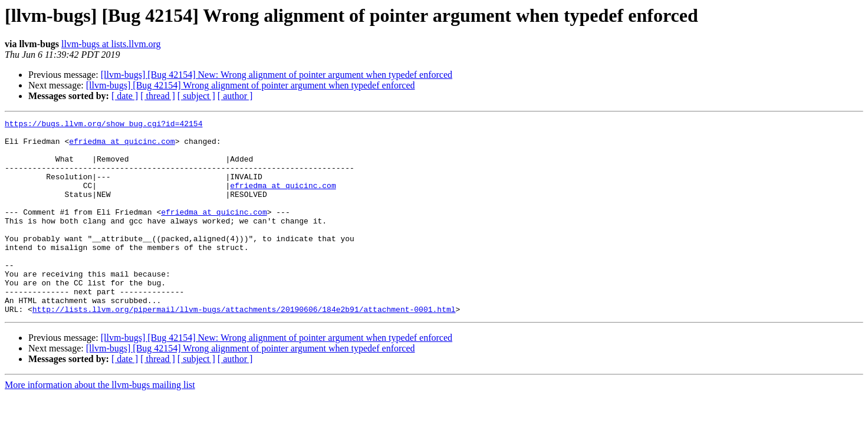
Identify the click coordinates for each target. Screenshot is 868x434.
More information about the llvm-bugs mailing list (100, 424)
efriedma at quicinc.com (122, 146)
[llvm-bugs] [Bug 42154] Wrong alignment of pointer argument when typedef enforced (251, 85)
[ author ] (235, 96)
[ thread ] (158, 96)
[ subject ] (196, 96)
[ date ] (125, 96)
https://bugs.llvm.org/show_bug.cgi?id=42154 (103, 125)
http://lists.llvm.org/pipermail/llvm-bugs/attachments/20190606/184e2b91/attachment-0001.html (244, 348)
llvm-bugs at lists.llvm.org (111, 44)
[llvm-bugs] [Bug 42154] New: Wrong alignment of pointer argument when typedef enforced (277, 75)
